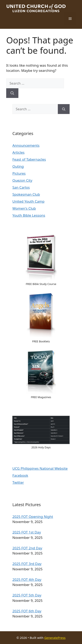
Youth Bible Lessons (29, 215)
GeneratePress (55, 638)
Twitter (18, 482)
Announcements (26, 145)
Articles (18, 152)
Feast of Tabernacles (29, 159)
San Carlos (21, 187)
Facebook (20, 475)
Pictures (19, 173)
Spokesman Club (26, 194)
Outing (18, 166)
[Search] (12, 93)
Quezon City (22, 180)
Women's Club (24, 208)
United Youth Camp (28, 201)
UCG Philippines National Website (40, 468)
